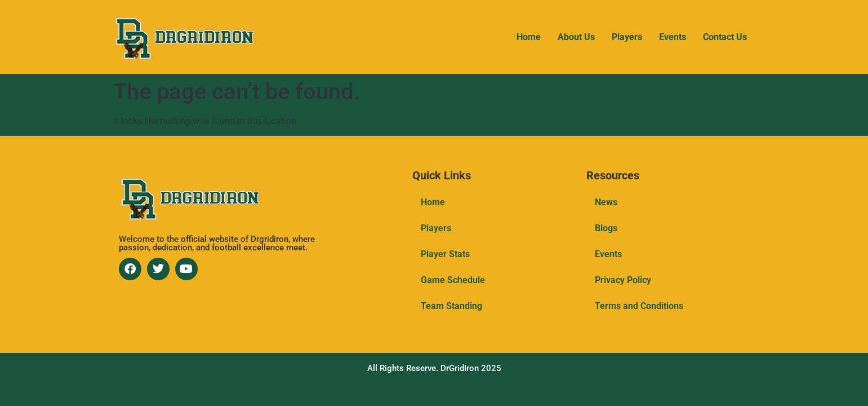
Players (627, 37)
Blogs (606, 228)
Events (673, 37)
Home (529, 37)
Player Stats (445, 254)
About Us (576, 37)
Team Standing (451, 306)
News (606, 202)
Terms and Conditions (639, 306)
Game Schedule (453, 280)
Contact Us (725, 37)
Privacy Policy (623, 280)
